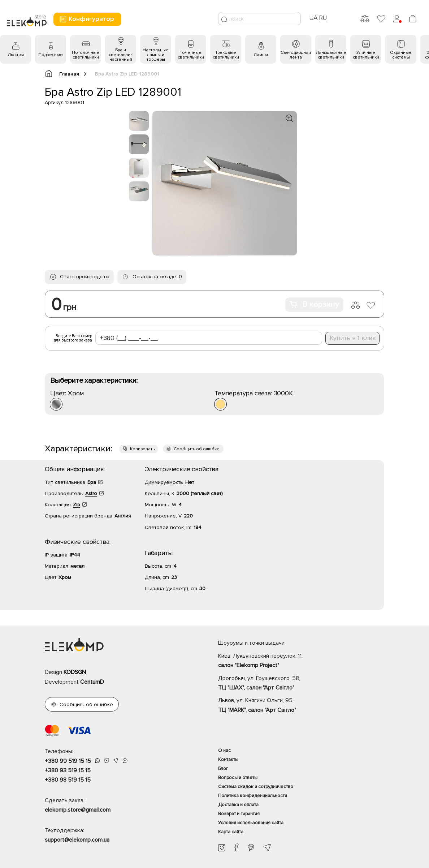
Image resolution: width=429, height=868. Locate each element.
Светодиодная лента (296, 55)
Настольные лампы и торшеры (156, 55)
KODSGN (75, 672)
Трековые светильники (226, 55)
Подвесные (51, 55)
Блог (223, 769)
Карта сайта (231, 832)
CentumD (92, 682)
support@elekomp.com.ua (77, 840)
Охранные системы (401, 55)
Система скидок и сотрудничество (256, 787)
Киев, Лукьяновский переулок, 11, (301, 661)
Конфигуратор (86, 19)
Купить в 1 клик (353, 338)
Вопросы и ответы (238, 778)
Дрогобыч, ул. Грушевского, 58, (301, 684)
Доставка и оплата (238, 805)
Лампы (261, 55)
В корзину (314, 304)
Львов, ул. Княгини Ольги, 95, (301, 706)
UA (313, 18)
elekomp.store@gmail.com (78, 810)
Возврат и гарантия (239, 814)
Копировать (142, 449)
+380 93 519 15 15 (68, 770)
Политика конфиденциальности (253, 796)
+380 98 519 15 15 (68, 780)
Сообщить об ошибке (197, 449)
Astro (91, 493)
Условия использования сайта (251, 823)
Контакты (228, 760)
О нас (224, 751)
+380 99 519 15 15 (68, 761)
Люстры (16, 55)
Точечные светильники (191, 55)
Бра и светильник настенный (121, 55)
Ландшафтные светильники (331, 55)
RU (323, 18)
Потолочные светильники (86, 55)
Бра (92, 482)
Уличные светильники (366, 55)
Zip (77, 505)
